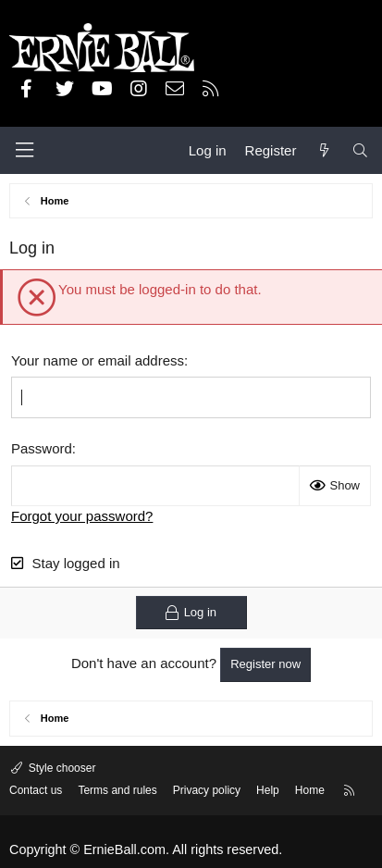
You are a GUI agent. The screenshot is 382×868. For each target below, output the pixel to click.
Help (268, 790)
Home (310, 790)
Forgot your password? (82, 516)
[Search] (360, 150)
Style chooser (60, 768)
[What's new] (323, 150)
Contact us (36, 790)
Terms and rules (117, 790)
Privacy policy (207, 790)
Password (42, 448)
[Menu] (24, 150)
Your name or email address (98, 360)
